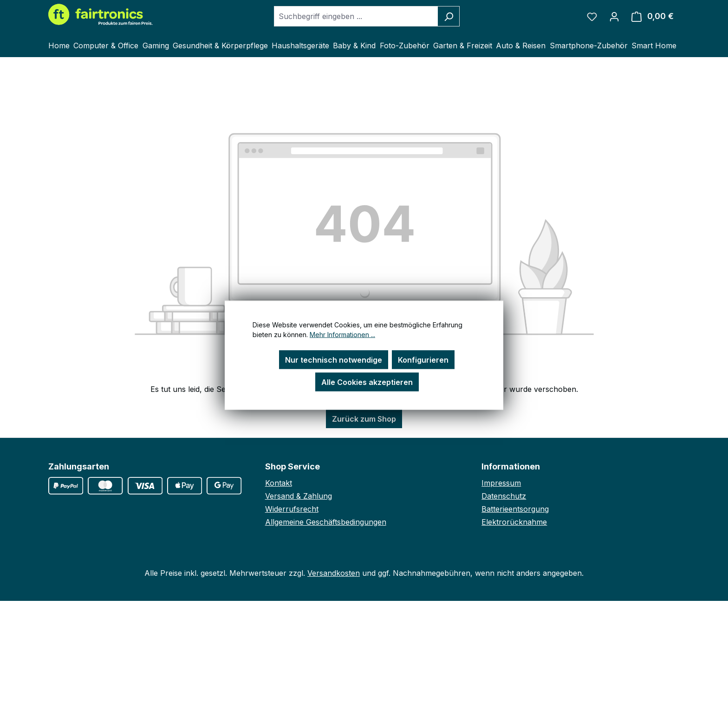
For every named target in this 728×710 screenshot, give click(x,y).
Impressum (501, 483)
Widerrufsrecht (292, 509)
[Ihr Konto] (614, 16)
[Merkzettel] (592, 16)
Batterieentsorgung (515, 509)
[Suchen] (449, 16)
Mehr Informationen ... (342, 334)
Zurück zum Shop (364, 419)
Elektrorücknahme (514, 522)
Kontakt (279, 483)
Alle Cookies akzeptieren (367, 382)
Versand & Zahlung (299, 496)
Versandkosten (334, 573)
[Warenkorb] (653, 16)
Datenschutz (504, 496)
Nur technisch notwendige (334, 359)
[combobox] (356, 16)
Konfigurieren (423, 359)
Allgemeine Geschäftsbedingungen (326, 522)
